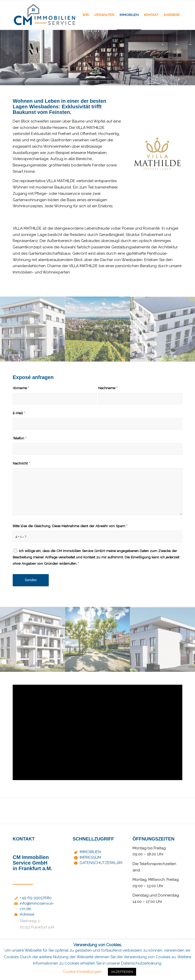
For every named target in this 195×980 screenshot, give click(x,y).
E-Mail (19, 413)
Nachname (108, 388)
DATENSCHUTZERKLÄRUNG (105, 863)
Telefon (19, 438)
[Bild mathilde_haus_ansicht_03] (33, 639)
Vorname (21, 388)
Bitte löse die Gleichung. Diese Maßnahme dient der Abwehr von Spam (70, 526)
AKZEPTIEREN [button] (122, 972)
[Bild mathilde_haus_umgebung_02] (98, 329)
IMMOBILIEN (90, 852)
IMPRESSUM (90, 857)
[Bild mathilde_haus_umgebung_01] (98, 639)
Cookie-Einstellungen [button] (82, 972)
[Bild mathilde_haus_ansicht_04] (33, 329)
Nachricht (21, 463)
